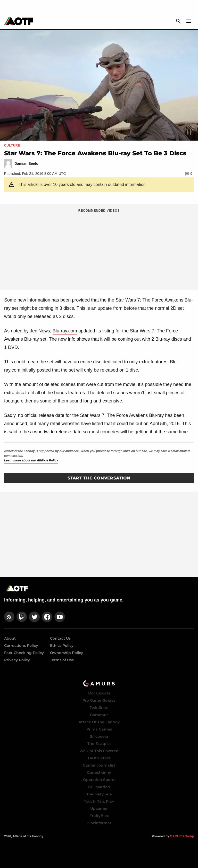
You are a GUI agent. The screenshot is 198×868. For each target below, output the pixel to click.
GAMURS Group (182, 836)
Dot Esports (99, 693)
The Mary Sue (99, 794)
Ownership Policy (67, 653)
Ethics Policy (62, 646)
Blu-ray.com (65, 331)
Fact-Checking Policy (24, 653)
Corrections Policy (21, 646)
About (10, 638)
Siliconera (99, 736)
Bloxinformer (99, 823)
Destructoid (99, 758)
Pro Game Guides (99, 700)
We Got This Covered (99, 751)
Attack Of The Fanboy (99, 722)
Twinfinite (99, 708)
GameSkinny (99, 772)
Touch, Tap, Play (99, 801)
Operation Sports (99, 780)
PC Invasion (99, 787)
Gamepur (99, 715)
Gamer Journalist (99, 765)
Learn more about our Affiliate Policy (31, 460)
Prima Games (99, 729)
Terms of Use (62, 660)
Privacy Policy (17, 660)
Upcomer (99, 809)
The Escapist (99, 744)
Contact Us (60, 638)
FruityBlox (99, 816)
